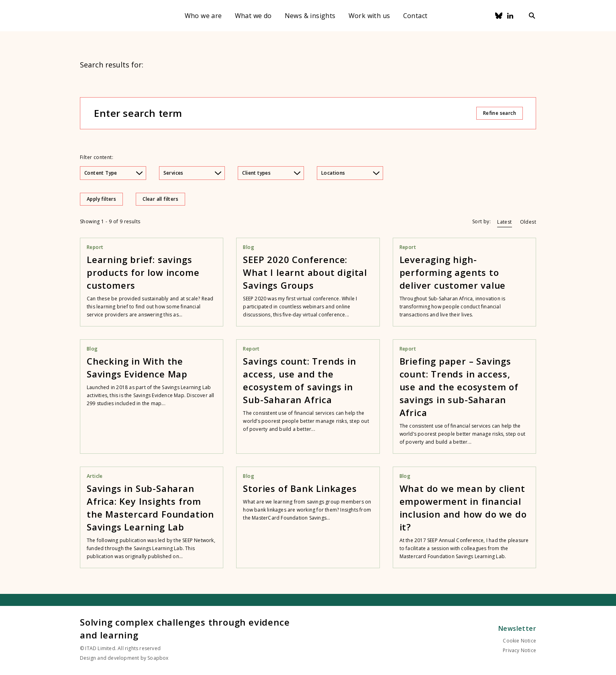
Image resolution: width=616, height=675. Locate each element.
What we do (253, 16)
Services (193, 173)
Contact (415, 16)
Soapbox (158, 658)
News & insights (310, 16)
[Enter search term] (285, 113)
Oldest (528, 222)
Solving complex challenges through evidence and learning (185, 628)
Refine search (500, 113)
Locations (350, 173)
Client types (271, 173)
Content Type (113, 173)
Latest (504, 222)
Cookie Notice (519, 641)
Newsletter (517, 628)
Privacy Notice (519, 650)
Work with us (369, 16)
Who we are (203, 16)
